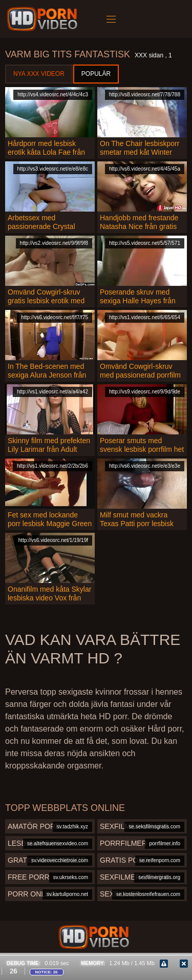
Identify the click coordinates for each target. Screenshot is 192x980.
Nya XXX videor (39, 74)
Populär (96, 74)
